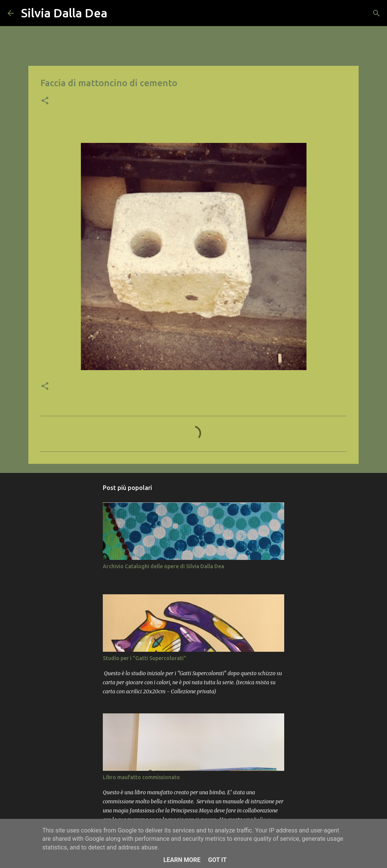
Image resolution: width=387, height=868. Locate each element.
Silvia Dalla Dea (64, 13)
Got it (217, 860)
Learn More (182, 860)
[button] (45, 101)
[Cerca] (118, 13)
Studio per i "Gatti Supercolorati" (145, 658)
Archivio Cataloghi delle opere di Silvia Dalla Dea (163, 566)
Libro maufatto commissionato (141, 777)
